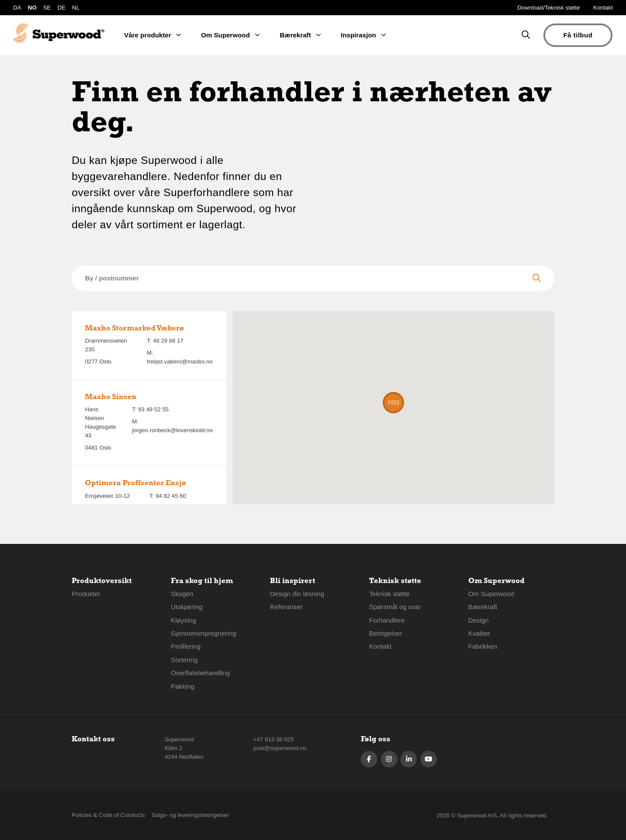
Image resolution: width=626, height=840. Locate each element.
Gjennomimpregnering (203, 633)
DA (17, 8)
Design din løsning (297, 594)
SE (47, 8)
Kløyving (183, 620)
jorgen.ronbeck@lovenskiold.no (173, 430)
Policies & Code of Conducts (108, 815)
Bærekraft (483, 607)
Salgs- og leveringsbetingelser (190, 815)
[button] (393, 403)
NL (76, 8)
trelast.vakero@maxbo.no (180, 362)
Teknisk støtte (389, 594)
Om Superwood (491, 594)
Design (478, 620)
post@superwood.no (280, 748)
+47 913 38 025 (274, 739)
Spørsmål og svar (395, 607)
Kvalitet (479, 633)
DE (61, 8)
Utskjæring (187, 607)
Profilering (186, 646)
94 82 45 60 (171, 496)
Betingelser (386, 633)
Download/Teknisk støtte (549, 8)
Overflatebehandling (200, 673)
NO (32, 8)
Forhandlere (387, 620)
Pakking (183, 686)
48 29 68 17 (168, 341)
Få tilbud (578, 35)
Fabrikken (483, 646)
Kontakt (603, 8)
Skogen (182, 594)
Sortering (184, 660)
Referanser (286, 607)
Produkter (86, 594)
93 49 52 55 (153, 409)
